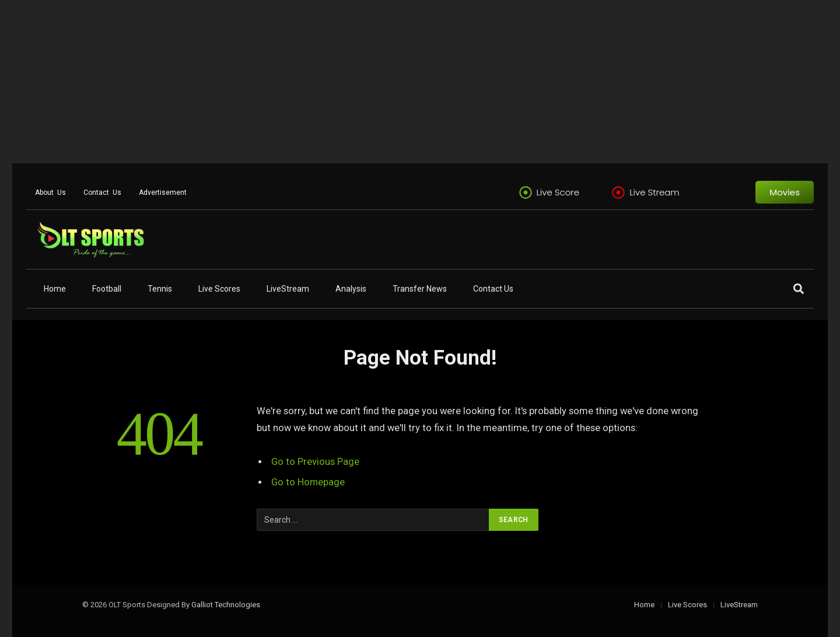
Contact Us (102, 192)
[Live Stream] (618, 192)
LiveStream (288, 289)
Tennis (160, 289)
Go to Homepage (308, 482)
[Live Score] (526, 192)
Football (107, 289)
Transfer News (420, 289)
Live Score (558, 192)
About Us (50, 192)
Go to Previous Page (315, 462)
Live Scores (219, 289)
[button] (798, 288)
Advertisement (163, 192)
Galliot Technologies (226, 605)
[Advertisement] (350, 82)
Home (55, 289)
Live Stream (654, 192)
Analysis (351, 289)
